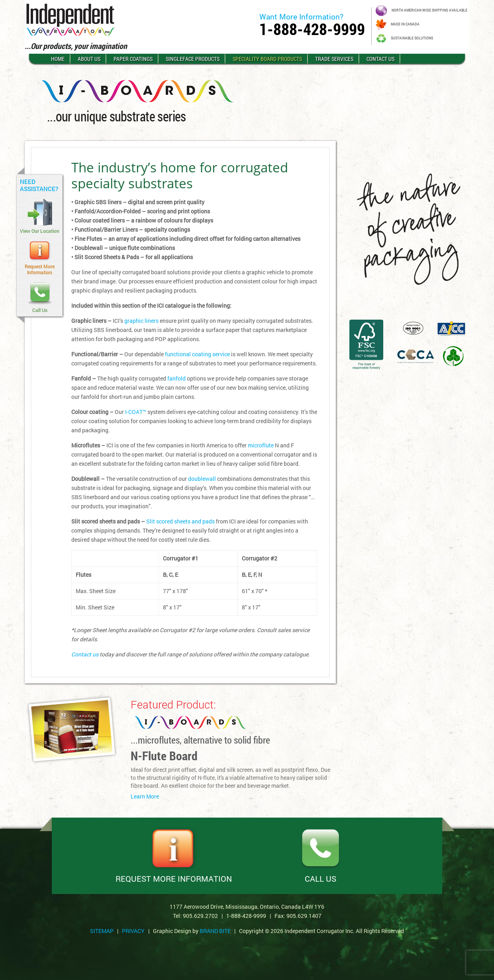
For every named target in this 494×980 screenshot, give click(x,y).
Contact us (85, 654)
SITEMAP (102, 931)
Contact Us (380, 59)
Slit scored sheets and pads (180, 521)
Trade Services (334, 59)
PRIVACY (133, 931)
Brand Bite (215, 931)
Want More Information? (301, 17)
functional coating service (197, 354)
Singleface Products (193, 59)
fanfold (176, 378)
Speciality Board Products (267, 59)
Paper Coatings (133, 59)
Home (58, 59)
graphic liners (141, 321)
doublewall (202, 479)
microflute (261, 445)
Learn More (145, 796)
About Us (89, 59)
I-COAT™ (136, 412)
